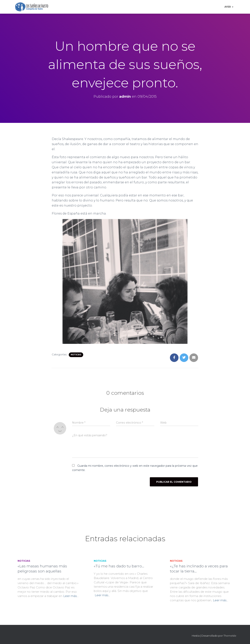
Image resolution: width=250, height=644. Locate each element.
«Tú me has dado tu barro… (119, 566)
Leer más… (71, 596)
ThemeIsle (230, 636)
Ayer (229, 7)
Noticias (76, 355)
